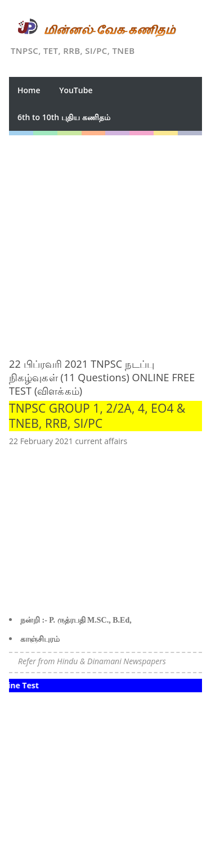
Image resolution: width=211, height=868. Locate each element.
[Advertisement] (105, 241)
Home (29, 90)
